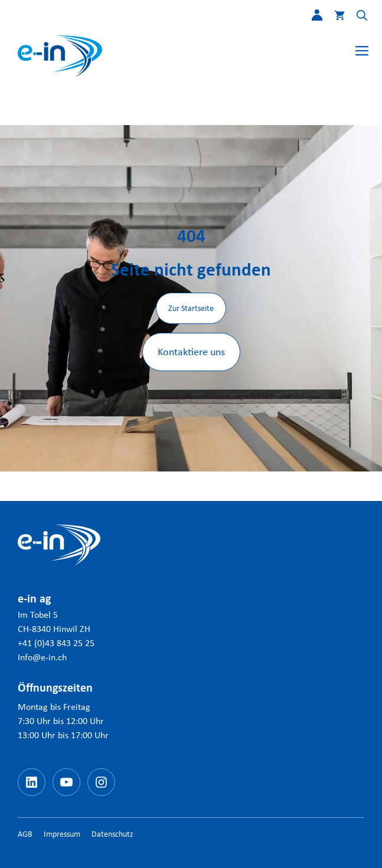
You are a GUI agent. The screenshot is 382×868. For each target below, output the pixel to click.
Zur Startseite (191, 308)
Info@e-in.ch (42, 657)
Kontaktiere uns (191, 352)
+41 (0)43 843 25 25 (56, 643)
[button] (356, 18)
